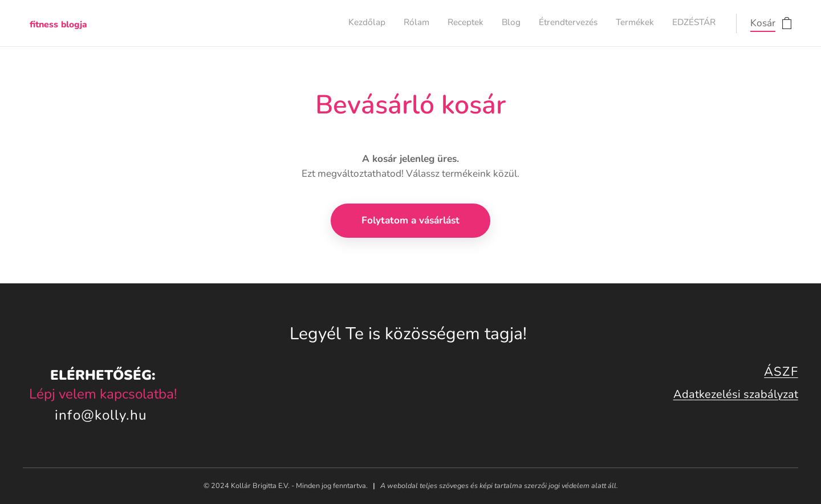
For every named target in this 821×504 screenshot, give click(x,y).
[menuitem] (609, 23)
